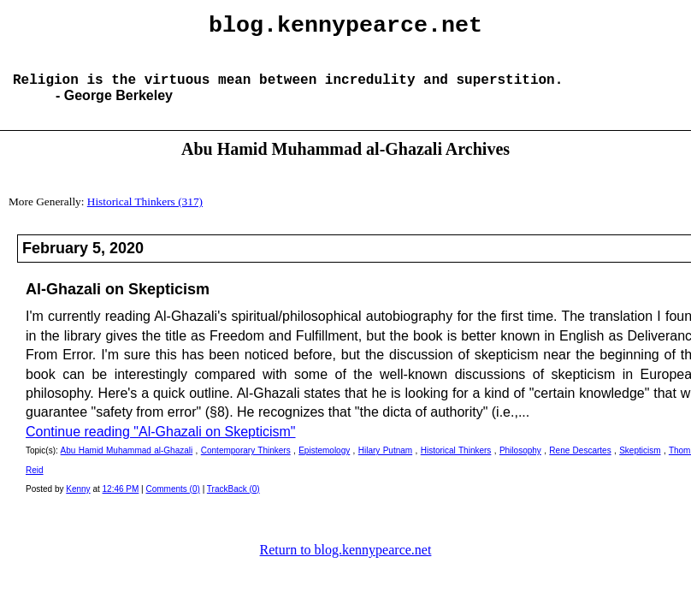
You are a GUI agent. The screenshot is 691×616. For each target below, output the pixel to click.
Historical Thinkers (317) (145, 215)
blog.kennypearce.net (345, 28)
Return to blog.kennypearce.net (346, 563)
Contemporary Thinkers (246, 464)
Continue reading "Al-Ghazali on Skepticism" (161, 445)
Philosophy (520, 464)
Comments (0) (173, 503)
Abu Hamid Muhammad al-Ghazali (127, 464)
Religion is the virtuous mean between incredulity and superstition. (288, 92)
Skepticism (640, 464)
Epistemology (324, 464)
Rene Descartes (580, 464)
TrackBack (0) (233, 503)
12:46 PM (121, 503)
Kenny (78, 503)
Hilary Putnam (385, 464)
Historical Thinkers (456, 464)
